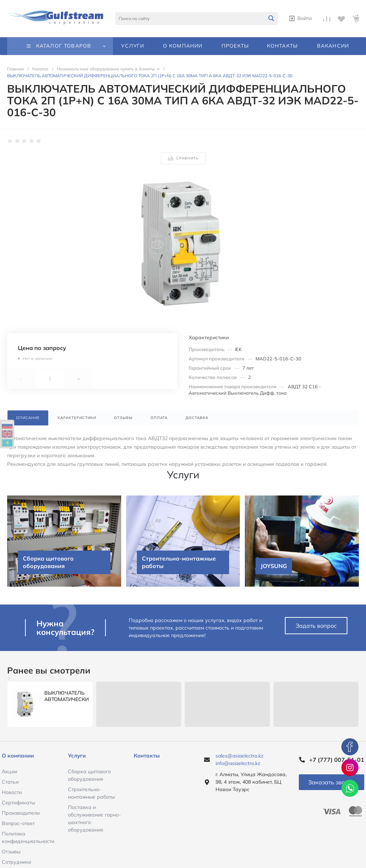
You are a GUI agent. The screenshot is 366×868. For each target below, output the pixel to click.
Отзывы (11, 852)
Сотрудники (16, 862)
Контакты (147, 756)
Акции (9, 771)
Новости (12, 792)
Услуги (77, 756)
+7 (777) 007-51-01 (337, 760)
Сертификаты (18, 803)
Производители (21, 813)
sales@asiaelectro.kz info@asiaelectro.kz (239, 759)
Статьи (10, 782)
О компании (18, 756)
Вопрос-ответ (18, 823)
